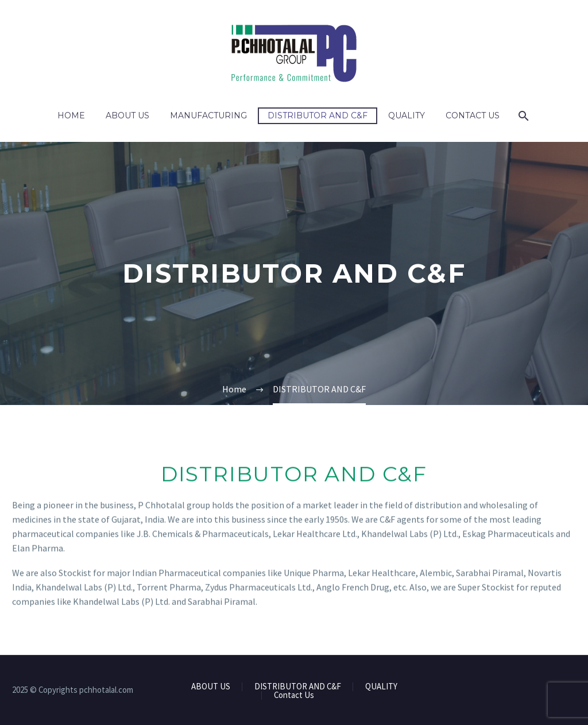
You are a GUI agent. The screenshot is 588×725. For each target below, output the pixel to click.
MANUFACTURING (208, 115)
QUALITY (407, 115)
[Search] (523, 116)
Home (71, 115)
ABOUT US (127, 115)
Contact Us (473, 115)
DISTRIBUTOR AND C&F (318, 115)
